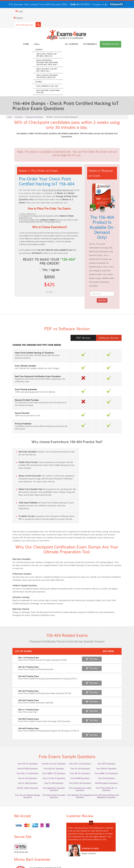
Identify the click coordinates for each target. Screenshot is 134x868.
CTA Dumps (83, 845)
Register (9, 18)
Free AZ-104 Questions (83, 715)
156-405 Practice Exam (16, 678)
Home (36, 44)
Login (9, 11)
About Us (18, 860)
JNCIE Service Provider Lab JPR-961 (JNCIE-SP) (57, 76)
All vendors (81, 44)
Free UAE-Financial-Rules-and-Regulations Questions (83, 747)
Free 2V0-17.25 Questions (20, 720)
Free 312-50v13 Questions (51, 725)
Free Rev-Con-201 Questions (51, 710)
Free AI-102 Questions (20, 725)
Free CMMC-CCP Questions (51, 720)
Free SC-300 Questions (51, 729)
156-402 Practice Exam (16, 632)
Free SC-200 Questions (20, 729)
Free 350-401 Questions (114, 715)
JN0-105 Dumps (114, 840)
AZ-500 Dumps (51, 835)
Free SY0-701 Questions (20, 710)
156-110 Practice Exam (16, 614)
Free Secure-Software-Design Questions (114, 740)
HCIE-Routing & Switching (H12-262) (58, 92)
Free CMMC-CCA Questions (114, 720)
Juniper (49, 50)
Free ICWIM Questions (83, 725)
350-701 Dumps (114, 835)
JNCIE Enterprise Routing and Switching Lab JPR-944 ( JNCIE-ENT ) (57, 63)
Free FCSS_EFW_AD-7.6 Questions (114, 734)
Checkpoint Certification (34, 118)
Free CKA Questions (114, 725)
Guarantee (40, 860)
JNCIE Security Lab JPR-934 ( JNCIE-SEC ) (57, 70)
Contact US (72, 860)
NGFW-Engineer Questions (114, 729)
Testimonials (100, 44)
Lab (47, 44)
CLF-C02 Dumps (83, 840)
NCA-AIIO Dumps (20, 849)
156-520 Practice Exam (16, 651)
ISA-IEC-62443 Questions (20, 734)
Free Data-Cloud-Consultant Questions (20, 747)
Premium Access (120, 44)
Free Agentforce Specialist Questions (51, 734)
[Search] (28, 25)
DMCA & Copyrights (90, 860)
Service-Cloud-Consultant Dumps (83, 830)
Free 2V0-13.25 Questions (83, 710)
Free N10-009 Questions (20, 715)
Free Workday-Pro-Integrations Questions (51, 747)
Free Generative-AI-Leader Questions (83, 735)
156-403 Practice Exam (16, 641)
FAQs (29, 860)
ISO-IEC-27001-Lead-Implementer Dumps (20, 841)
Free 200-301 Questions (51, 715)
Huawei (48, 82)
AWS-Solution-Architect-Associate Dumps (20, 831)
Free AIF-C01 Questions (83, 720)
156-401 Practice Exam (16, 623)
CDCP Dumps (51, 845)
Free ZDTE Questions (114, 710)
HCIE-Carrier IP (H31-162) (57, 86)
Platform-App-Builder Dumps (114, 830)
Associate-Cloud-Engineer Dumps (83, 835)
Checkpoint (19, 118)
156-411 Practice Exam (16, 660)
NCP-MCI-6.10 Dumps (114, 845)
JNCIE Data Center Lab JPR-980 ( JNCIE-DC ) (56, 55)
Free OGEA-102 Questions (83, 729)
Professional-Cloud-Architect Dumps (51, 830)
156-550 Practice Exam (16, 669)
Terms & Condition (56, 860)
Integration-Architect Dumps (51, 840)
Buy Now (119, 616)
